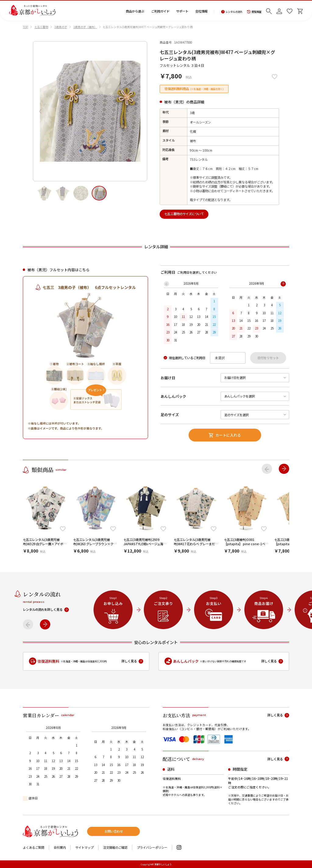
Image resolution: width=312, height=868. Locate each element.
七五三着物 (41, 27)
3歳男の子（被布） (85, 27)
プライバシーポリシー (152, 848)
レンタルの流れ (232, 12)
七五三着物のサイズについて (184, 214)
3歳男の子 (61, 27)
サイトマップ (84, 848)
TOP (25, 27)
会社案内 (60, 848)
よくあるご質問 (34, 848)
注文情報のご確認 (115, 848)
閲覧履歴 (254, 12)
